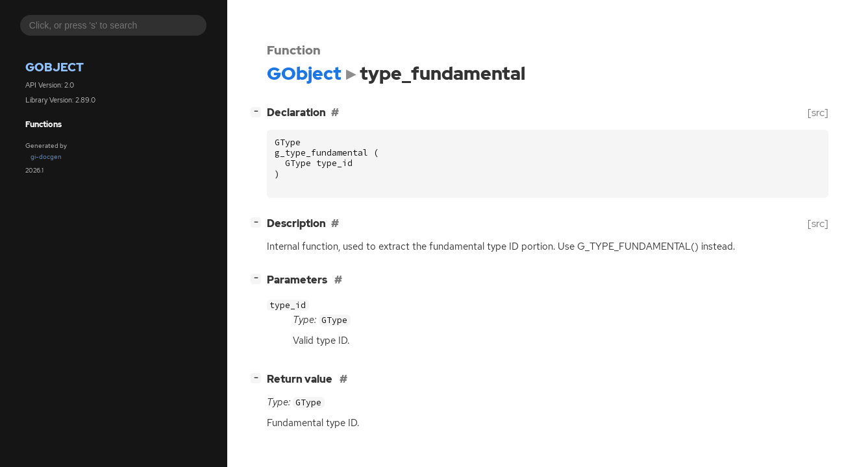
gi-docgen (46, 157)
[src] (818, 113)
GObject (55, 67)
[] (258, 111)
